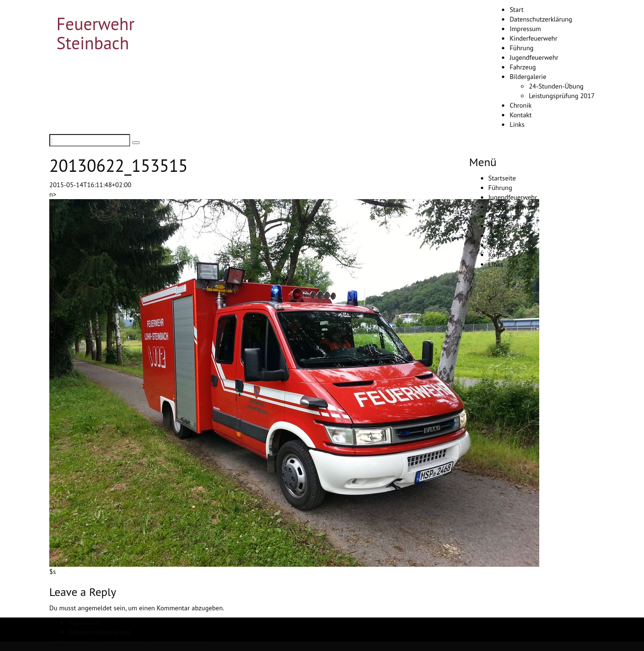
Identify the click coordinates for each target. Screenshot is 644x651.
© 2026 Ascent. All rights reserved (98, 646)
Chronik (521, 105)
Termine (500, 245)
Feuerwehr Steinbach (95, 33)
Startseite (502, 178)
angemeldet (95, 608)
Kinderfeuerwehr (533, 38)
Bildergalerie (528, 77)
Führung (522, 48)
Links (517, 124)
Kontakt (521, 115)
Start (516, 10)
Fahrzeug (523, 67)
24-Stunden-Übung (556, 86)
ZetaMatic (194, 646)
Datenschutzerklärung (541, 19)
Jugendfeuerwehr (534, 57)
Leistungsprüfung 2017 (562, 96)
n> (53, 194)
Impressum (525, 29)
